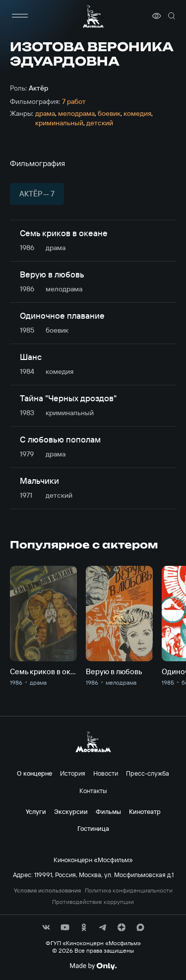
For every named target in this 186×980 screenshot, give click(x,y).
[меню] (20, 16)
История (73, 773)
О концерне (34, 773)
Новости (106, 773)
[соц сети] (46, 927)
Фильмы (108, 811)
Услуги (36, 811)
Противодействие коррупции (93, 902)
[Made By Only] (93, 966)
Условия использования (47, 891)
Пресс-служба (148, 773)
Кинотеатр (145, 811)
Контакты (93, 791)
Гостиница (93, 828)
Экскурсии (71, 811)
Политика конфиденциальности (129, 891)
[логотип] (93, 16)
